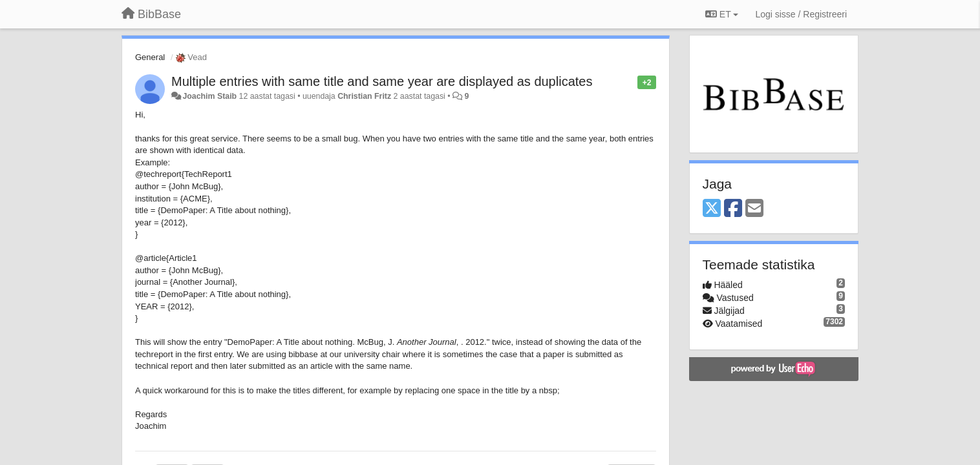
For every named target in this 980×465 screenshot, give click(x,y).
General (150, 57)
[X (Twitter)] (712, 209)
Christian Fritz (364, 96)
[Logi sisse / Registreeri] (801, 14)
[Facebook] (733, 209)
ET (722, 14)
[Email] (754, 209)
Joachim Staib (209, 96)
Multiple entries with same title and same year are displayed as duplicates (382, 81)
